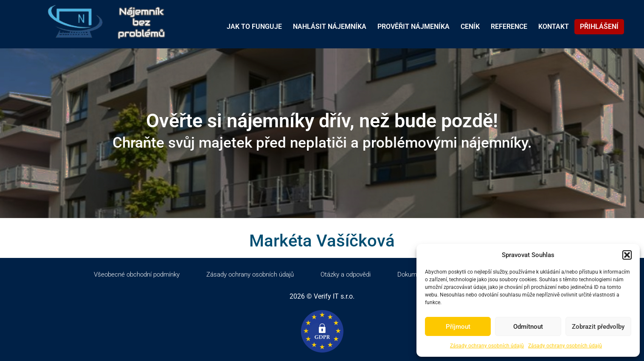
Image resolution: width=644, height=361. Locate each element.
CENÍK (470, 27)
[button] (627, 255)
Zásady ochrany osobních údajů (487, 346)
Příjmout (458, 327)
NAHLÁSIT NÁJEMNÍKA (330, 27)
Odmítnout (528, 327)
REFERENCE (509, 27)
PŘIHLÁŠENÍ (599, 27)
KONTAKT (554, 27)
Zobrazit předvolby (598, 327)
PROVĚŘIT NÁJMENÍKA (413, 27)
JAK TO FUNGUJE (254, 27)
